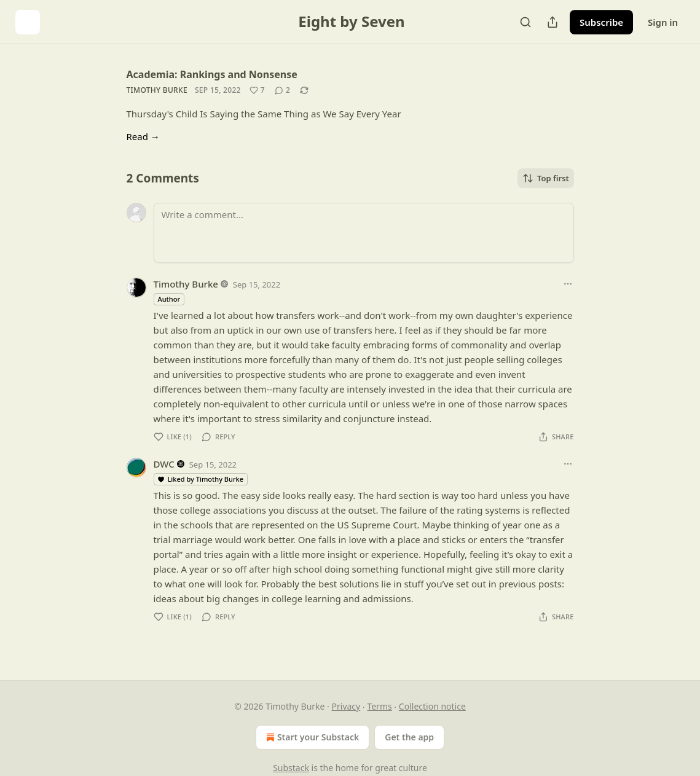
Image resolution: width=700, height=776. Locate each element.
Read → (143, 136)
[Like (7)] (257, 90)
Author (169, 299)
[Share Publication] (553, 22)
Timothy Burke (157, 90)
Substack (291, 768)
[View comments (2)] (282, 90)
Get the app (409, 737)
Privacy (346, 706)
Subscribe (601, 22)
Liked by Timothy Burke (200, 479)
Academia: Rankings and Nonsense (212, 74)
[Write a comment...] (364, 233)
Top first (546, 178)
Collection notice (432, 706)
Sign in (663, 22)
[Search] (525, 22)
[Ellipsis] (568, 284)
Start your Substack (311, 737)
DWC (164, 464)
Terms (379, 706)
